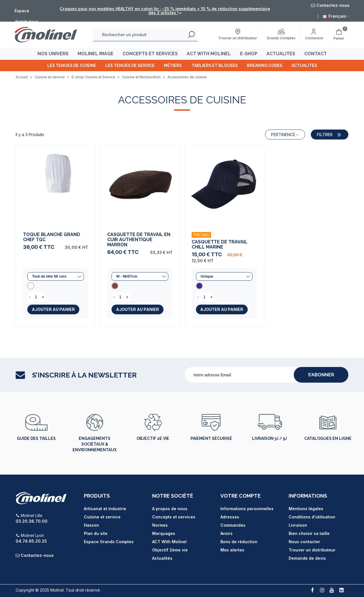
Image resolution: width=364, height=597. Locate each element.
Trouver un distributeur (312, 550)
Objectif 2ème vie (170, 550)
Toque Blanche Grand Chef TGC (52, 237)
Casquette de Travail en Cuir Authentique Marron (139, 240)
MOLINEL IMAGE (96, 54)
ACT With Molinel (169, 542)
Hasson (91, 525)
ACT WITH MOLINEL (209, 54)
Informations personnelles (247, 509)
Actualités (304, 65)
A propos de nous (170, 509)
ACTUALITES (281, 54)
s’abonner (321, 375)
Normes (160, 525)
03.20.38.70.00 (32, 521)
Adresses (230, 517)
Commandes (233, 525)
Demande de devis (307, 558)
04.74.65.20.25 (31, 541)
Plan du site (96, 533)
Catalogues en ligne (328, 438)
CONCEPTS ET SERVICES (150, 54)
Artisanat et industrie (105, 509)
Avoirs (227, 533)
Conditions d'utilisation (312, 517)
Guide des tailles (36, 438)
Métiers (173, 65)
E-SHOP (249, 54)
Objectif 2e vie (153, 438)
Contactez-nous (37, 555)
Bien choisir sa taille (309, 533)
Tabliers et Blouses (215, 65)
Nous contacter (304, 542)
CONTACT (316, 54)
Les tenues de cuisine (72, 65)
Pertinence (285, 135)
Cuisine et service (102, 517)
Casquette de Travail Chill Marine (220, 245)
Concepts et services (174, 517)
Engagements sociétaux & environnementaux (95, 444)
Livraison (298, 525)
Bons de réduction (239, 542)
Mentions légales (306, 509)
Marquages (164, 533)
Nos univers (53, 54)
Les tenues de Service (130, 65)
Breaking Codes (265, 65)
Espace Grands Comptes (109, 542)
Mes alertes (232, 550)
